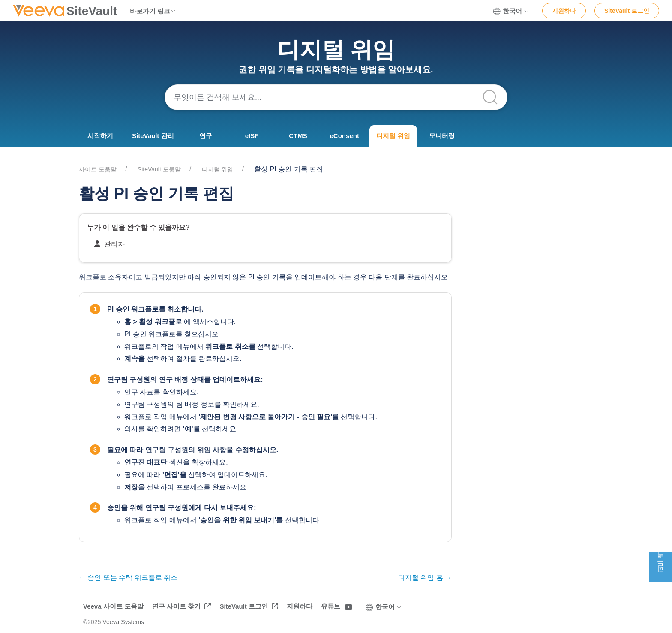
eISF (252, 136)
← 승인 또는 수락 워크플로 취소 (128, 577)
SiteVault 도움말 (159, 169)
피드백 (660, 567)
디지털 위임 (393, 136)
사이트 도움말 (98, 169)
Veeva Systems (123, 622)
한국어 (511, 11)
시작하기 (100, 136)
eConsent (345, 136)
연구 (206, 136)
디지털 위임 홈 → (425, 577)
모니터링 (442, 136)
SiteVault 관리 (153, 136)
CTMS (298, 136)
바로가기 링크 (153, 11)
